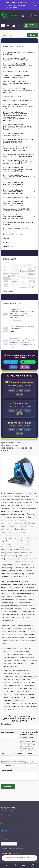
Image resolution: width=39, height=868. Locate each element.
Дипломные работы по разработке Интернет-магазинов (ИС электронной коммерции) (19, 149)
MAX (25, 367)
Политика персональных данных (12, 849)
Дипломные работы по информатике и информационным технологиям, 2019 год (18, 169)
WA (20, 391)
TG (12, 391)
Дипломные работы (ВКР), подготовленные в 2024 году (16, 59)
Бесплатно (8, 246)
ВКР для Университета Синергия (17, 100)
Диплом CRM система (13, 234)
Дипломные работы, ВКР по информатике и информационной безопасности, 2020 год (18, 162)
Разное (6, 238)
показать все (8, 291)
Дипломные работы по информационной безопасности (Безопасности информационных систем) (17, 127)
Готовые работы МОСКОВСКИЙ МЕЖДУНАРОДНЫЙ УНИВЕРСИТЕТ (17, 210)
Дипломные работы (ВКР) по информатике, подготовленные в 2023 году (17, 66)
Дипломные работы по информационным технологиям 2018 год (17, 177)
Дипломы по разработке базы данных (16, 229)
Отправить (8, 786)
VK (13, 367)
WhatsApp (28, 362)
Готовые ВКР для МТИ (12, 96)
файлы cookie (20, 857)
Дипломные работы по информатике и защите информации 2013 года (13, 217)
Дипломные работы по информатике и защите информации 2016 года (13, 192)
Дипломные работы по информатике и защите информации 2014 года (13, 203)
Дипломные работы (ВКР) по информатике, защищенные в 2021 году (18, 106)
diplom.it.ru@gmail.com (11, 823)
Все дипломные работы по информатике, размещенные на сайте (17, 83)
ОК (33, 858)
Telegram (11, 362)
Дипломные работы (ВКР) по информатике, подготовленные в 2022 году (17, 90)
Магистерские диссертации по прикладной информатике (17, 76)
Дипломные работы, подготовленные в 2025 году (19, 53)
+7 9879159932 (8, 808)
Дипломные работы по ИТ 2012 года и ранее (19, 223)
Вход (35, 16)
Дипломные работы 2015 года (16, 197)
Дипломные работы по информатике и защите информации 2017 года (13, 184)
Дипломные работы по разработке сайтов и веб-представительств (19, 155)
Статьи (6, 242)
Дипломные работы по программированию (13, 134)
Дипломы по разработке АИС (16, 71)
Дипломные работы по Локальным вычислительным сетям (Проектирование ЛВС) (18, 141)
